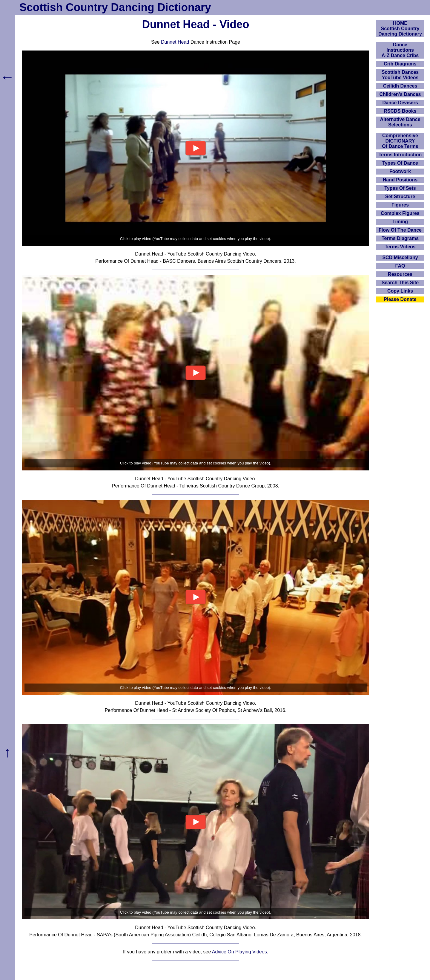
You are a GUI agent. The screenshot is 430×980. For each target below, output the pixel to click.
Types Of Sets (400, 188)
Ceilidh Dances (400, 86)
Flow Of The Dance (400, 230)
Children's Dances (400, 94)
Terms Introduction (400, 155)
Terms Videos (400, 247)
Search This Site (400, 283)
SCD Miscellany (400, 257)
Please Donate (400, 299)
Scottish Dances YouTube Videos (400, 75)
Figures (400, 205)
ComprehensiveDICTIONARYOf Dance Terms (400, 141)
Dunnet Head (175, 42)
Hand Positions (400, 180)
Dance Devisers (400, 103)
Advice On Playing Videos (239, 952)
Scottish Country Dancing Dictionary (115, 7)
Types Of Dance (400, 163)
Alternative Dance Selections (400, 122)
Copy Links (400, 291)
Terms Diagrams (400, 238)
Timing (400, 222)
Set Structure (400, 197)
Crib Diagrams (400, 64)
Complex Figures (400, 213)
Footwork (400, 171)
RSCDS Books (400, 111)
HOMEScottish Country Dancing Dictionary (400, 29)
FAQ (400, 266)
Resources (400, 274)
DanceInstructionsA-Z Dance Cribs (400, 50)
